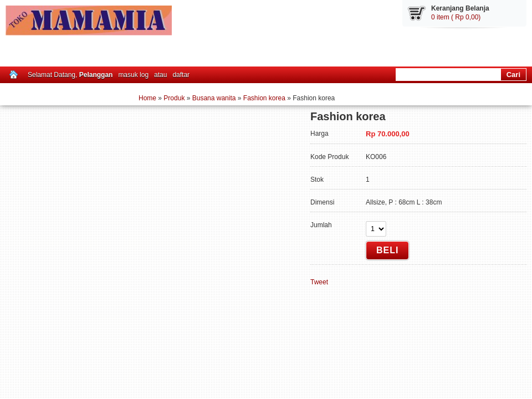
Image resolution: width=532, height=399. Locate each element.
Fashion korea (264, 98)
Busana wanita (214, 98)
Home (147, 98)
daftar (181, 75)
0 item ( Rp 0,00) (456, 17)
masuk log (133, 75)
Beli (387, 250)
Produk (174, 98)
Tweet (319, 282)
